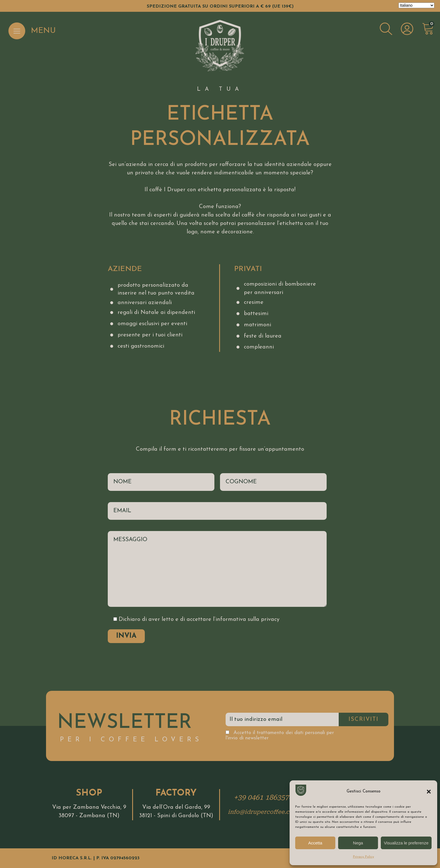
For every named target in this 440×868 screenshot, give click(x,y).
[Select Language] (416, 5)
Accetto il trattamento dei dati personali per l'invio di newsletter (280, 735)
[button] (429, 792)
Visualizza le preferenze (406, 843)
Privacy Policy (364, 857)
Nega (358, 843)
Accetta (315, 843)
